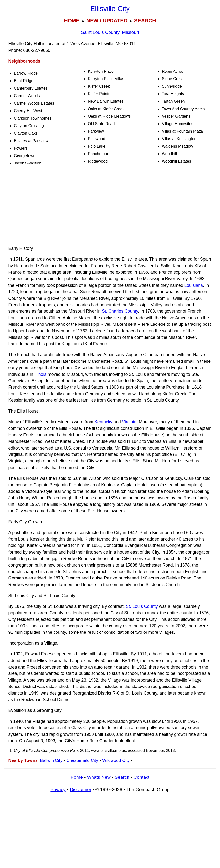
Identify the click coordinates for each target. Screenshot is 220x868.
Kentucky (103, 422)
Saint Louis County (100, 32)
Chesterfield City (82, 760)
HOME (72, 21)
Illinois (40, 374)
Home (77, 777)
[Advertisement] (110, 206)
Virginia (129, 422)
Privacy (58, 789)
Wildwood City (116, 760)
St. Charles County (120, 311)
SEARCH (145, 21)
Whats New (99, 777)
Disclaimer (81, 789)
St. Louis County (142, 606)
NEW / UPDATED (107, 21)
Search (122, 777)
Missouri (130, 32)
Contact (142, 777)
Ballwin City (51, 760)
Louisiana (194, 285)
